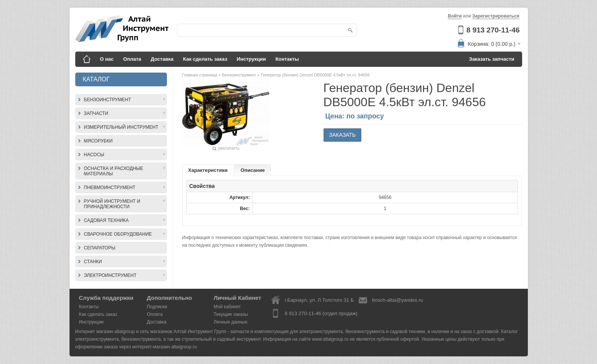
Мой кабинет (227, 307)
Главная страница (200, 75)
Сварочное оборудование (118, 234)
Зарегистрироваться (496, 16)
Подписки (157, 307)
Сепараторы (100, 248)
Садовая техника (107, 220)
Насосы (94, 155)
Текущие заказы (231, 314)
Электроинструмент (110, 275)
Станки (93, 262)
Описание (253, 170)
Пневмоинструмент (110, 188)
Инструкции (251, 59)
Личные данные (230, 322)
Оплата (132, 59)
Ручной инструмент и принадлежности (112, 204)
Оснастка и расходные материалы (114, 171)
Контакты (287, 59)
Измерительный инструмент (121, 127)
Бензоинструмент (108, 100)
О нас (107, 59)
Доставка (162, 59)
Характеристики (208, 170)
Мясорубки (98, 141)
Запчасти (96, 113)
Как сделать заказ (205, 59)
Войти (455, 16)
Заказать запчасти (492, 59)
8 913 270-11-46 (493, 30)
